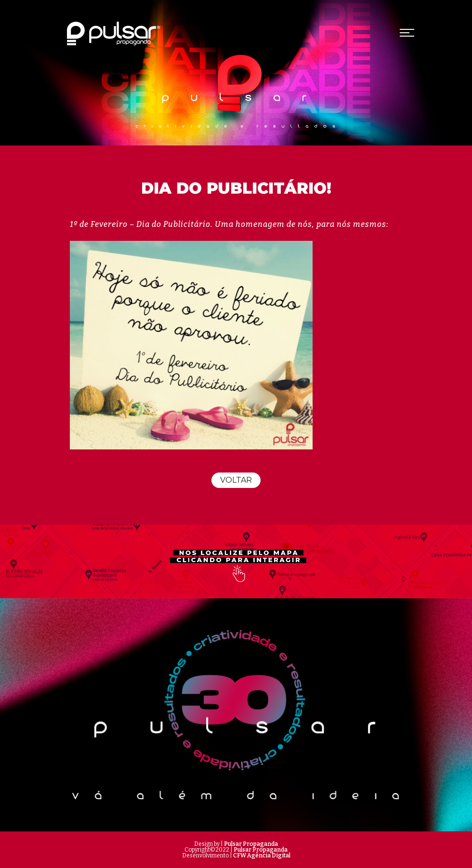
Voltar (236, 480)
